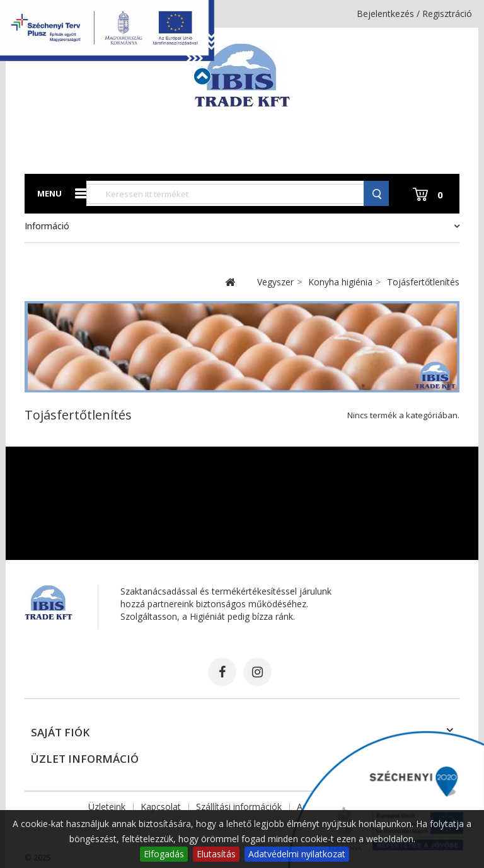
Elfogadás (164, 854)
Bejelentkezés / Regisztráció (414, 14)
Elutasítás (216, 854)
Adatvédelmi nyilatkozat (297, 854)
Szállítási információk (239, 807)
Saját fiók (60, 732)
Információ (47, 226)
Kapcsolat (161, 807)
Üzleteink (107, 807)
